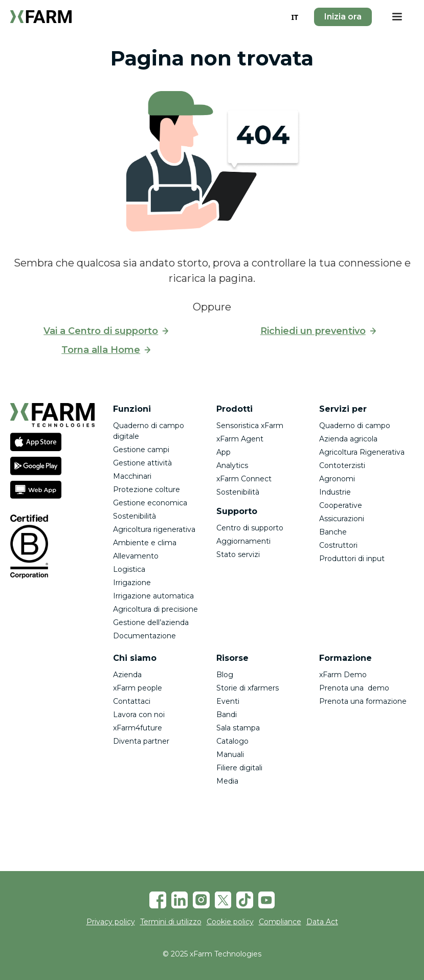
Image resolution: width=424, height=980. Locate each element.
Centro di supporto (250, 528)
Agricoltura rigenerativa (154, 529)
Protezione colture (147, 489)
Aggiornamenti (243, 541)
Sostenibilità (135, 516)
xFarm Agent (240, 439)
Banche (333, 532)
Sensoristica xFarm (250, 426)
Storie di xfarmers (248, 688)
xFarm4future (138, 728)
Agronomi (337, 479)
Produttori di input (352, 559)
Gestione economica (150, 503)
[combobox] (295, 17)
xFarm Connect (244, 479)
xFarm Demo (343, 675)
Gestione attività (142, 463)
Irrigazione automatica (153, 596)
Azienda (127, 675)
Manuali (230, 754)
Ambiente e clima (145, 543)
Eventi (228, 701)
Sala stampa (238, 728)
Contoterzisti (342, 465)
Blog (225, 675)
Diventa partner (141, 741)
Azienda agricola (348, 439)
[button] (397, 17)
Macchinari (132, 476)
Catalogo (232, 741)
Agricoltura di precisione (155, 609)
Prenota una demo (354, 688)
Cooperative (341, 505)
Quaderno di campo (355, 426)
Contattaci (132, 701)
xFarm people (138, 688)
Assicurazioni (342, 519)
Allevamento (136, 556)
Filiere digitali (239, 768)
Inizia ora (343, 17)
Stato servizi (238, 554)
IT (295, 17)
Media (227, 781)
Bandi (227, 715)
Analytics (232, 465)
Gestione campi (141, 450)
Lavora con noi (139, 715)
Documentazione (144, 636)
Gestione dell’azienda (151, 622)
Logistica (129, 569)
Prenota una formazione (363, 701)
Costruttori (338, 545)
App (224, 452)
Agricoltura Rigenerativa (362, 452)
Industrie (335, 492)
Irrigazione (132, 583)
